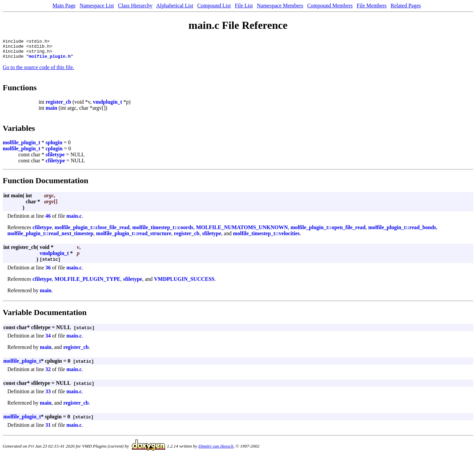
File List (244, 6)
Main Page (64, 6)
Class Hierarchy (135, 6)
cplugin (54, 152)
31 (48, 429)
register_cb (58, 106)
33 (48, 395)
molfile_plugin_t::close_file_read (92, 231)
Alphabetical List (175, 6)
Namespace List (97, 6)
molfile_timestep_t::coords (163, 231)
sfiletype (55, 159)
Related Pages (406, 6)
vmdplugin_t (107, 106)
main (51, 112)
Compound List (214, 6)
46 (48, 220)
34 (48, 340)
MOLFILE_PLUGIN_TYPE (87, 283)
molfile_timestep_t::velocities (266, 237)
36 (48, 272)
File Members (372, 6)
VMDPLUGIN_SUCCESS (184, 283)
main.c (74, 220)
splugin (54, 146)
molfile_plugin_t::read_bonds (402, 231)
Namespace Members (280, 6)
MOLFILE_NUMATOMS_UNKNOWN (242, 231)
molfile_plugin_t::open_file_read (328, 231)
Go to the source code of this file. (38, 71)
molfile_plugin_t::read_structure (134, 237)
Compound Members (330, 6)
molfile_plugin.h (50, 60)
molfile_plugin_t (21, 146)
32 (48, 373)
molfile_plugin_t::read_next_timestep (50, 237)
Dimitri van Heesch (216, 450)
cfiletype (55, 165)
